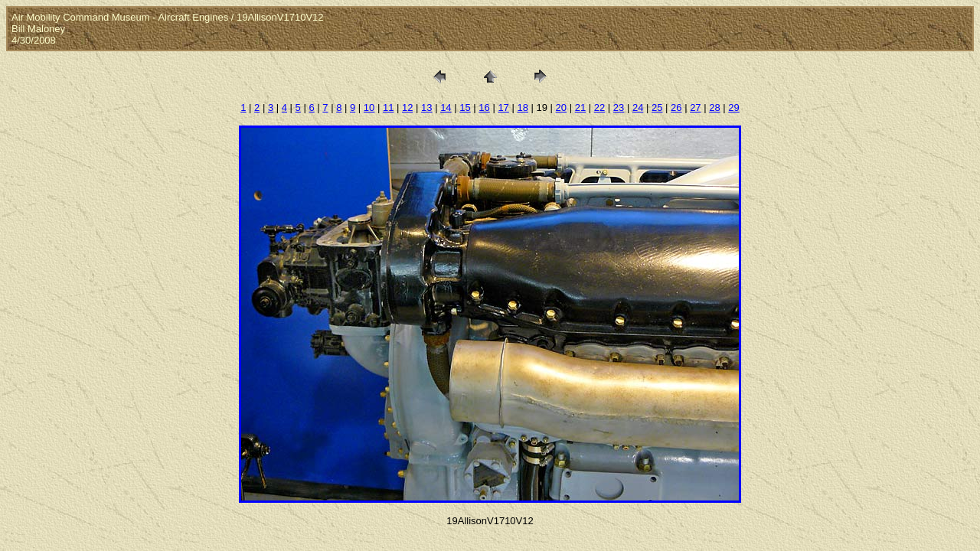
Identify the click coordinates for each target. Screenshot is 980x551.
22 (599, 108)
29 (733, 108)
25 (657, 108)
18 (522, 108)
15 (465, 108)
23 (619, 108)
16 (484, 108)
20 (561, 108)
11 (388, 108)
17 (503, 108)
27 (695, 108)
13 (426, 108)
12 (407, 108)
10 (369, 108)
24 (638, 108)
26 (676, 108)
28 (714, 108)
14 (446, 108)
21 (580, 108)
